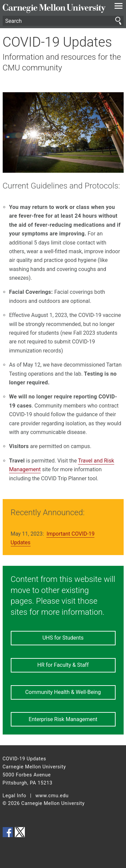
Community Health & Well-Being (63, 692)
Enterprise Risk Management (63, 719)
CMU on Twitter (20, 832)
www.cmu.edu (52, 796)
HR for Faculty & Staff (63, 665)
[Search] (63, 21)
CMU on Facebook (8, 832)
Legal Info (15, 796)
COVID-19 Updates (57, 42)
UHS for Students (63, 638)
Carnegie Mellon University (54, 9)
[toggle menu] (118, 7)
